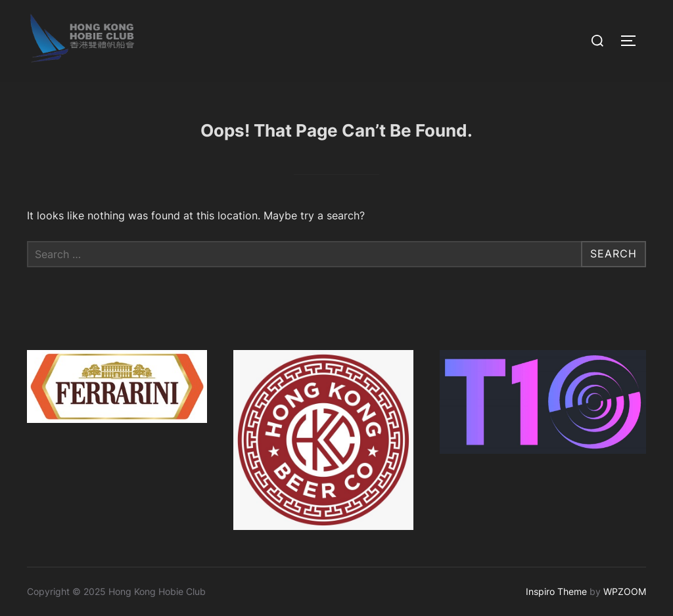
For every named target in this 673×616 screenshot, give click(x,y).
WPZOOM (625, 591)
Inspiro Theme (556, 591)
